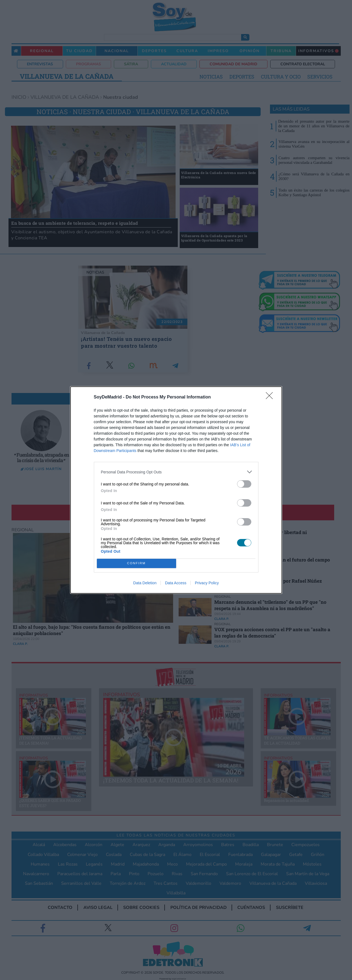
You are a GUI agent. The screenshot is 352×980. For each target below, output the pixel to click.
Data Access (176, 583)
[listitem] (176, 472)
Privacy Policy (207, 583)
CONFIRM (136, 564)
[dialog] (176, 490)
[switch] (244, 484)
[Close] (271, 397)
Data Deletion (145, 583)
